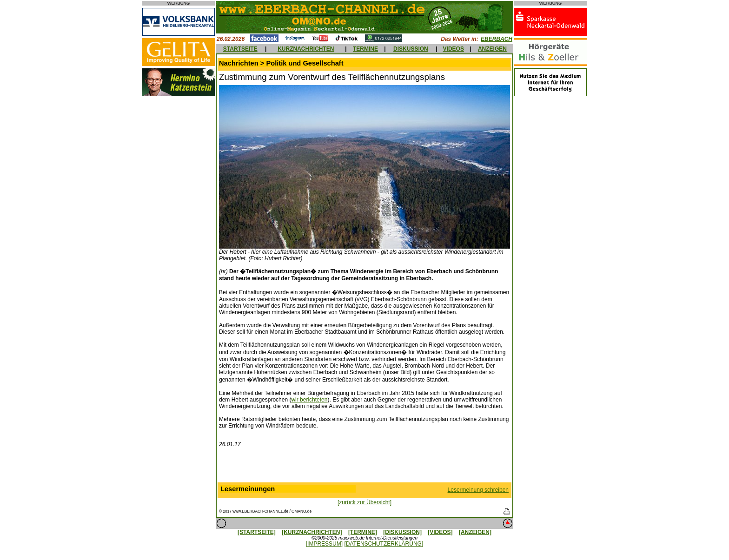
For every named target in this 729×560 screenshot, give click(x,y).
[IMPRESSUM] (324, 544)
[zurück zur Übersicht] (364, 502)
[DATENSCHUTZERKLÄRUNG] (384, 544)
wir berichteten (309, 400)
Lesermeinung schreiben (478, 490)
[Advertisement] (364, 467)
